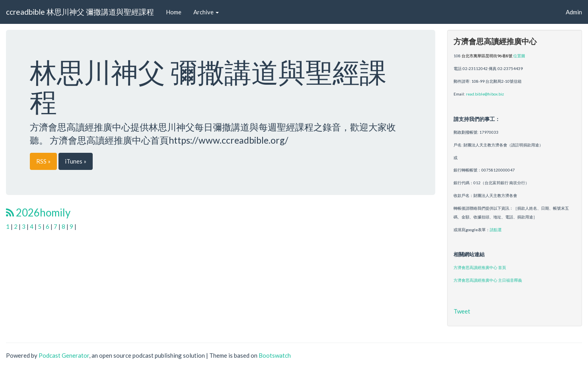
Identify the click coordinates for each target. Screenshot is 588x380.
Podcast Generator (64, 355)
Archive (206, 12)
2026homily (38, 212)
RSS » (43, 161)
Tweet (462, 311)
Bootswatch (275, 355)
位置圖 (519, 56)
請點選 (496, 230)
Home (174, 12)
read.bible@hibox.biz (485, 94)
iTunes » (76, 161)
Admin (574, 12)
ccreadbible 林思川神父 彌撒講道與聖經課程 (80, 12)
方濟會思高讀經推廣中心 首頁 (480, 267)
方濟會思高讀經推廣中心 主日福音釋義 (488, 280)
